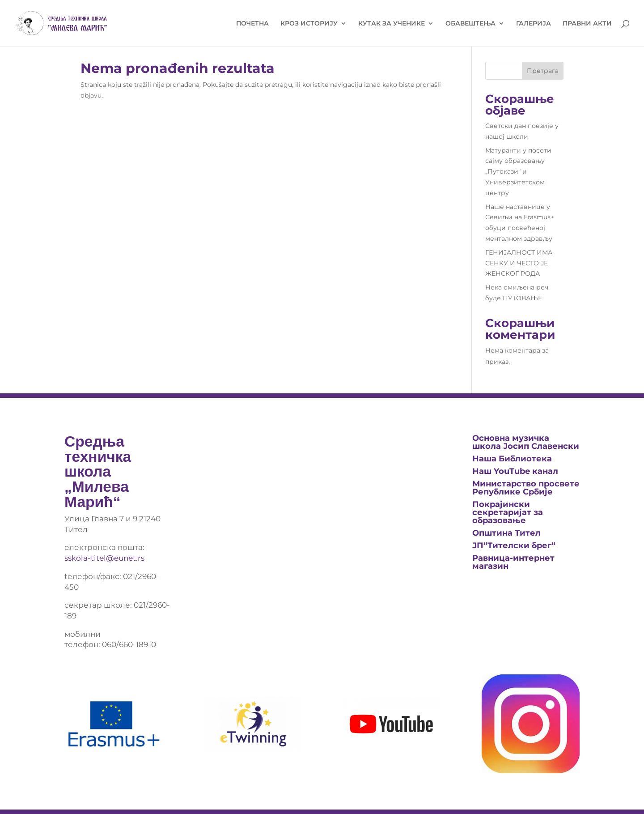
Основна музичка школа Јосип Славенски (526, 442)
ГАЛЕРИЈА (534, 24)
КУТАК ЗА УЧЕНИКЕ (392, 24)
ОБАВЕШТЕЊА (470, 24)
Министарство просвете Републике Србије (526, 488)
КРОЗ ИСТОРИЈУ (309, 24)
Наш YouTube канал (515, 471)
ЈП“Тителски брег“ (514, 546)
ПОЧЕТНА (252, 24)
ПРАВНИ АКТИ (587, 24)
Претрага (543, 71)
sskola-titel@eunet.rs (104, 558)
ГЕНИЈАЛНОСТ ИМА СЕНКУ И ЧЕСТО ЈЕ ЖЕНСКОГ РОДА (519, 263)
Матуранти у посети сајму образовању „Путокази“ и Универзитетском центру (518, 172)
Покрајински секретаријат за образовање (508, 512)
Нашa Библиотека (512, 459)
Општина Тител (506, 533)
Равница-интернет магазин (513, 562)
